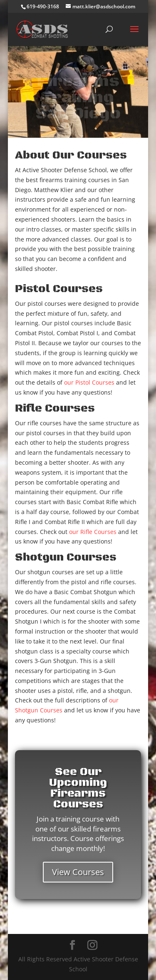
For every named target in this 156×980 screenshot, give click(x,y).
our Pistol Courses (89, 382)
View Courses (78, 872)
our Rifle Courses (93, 532)
